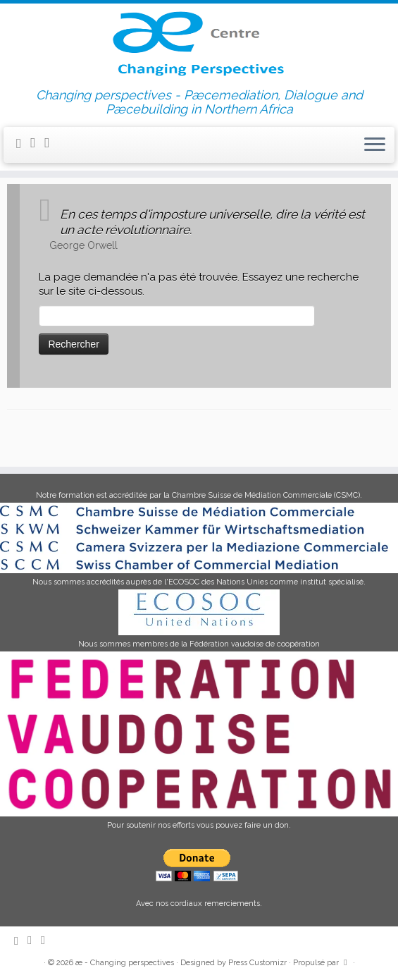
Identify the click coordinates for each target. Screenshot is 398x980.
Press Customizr (257, 963)
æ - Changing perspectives (125, 963)
